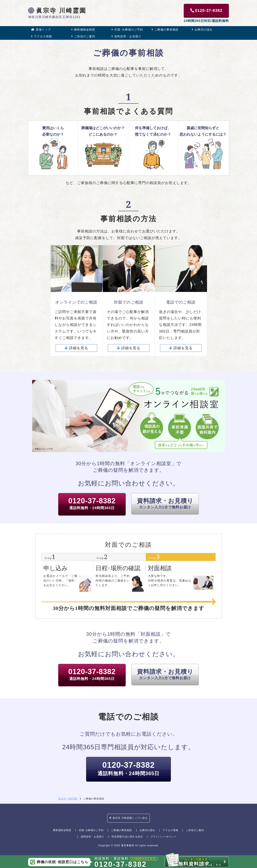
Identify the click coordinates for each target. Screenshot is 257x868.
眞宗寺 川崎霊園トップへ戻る (128, 818)
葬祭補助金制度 (83, 30)
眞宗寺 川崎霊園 (57, 10)
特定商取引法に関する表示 (127, 837)
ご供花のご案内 (83, 36)
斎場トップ (41, 30)
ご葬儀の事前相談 (165, 30)
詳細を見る (76, 348)
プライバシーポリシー (163, 837)
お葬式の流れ (202, 30)
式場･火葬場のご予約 (127, 30)
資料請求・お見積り (126, 36)
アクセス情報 (42, 36)
